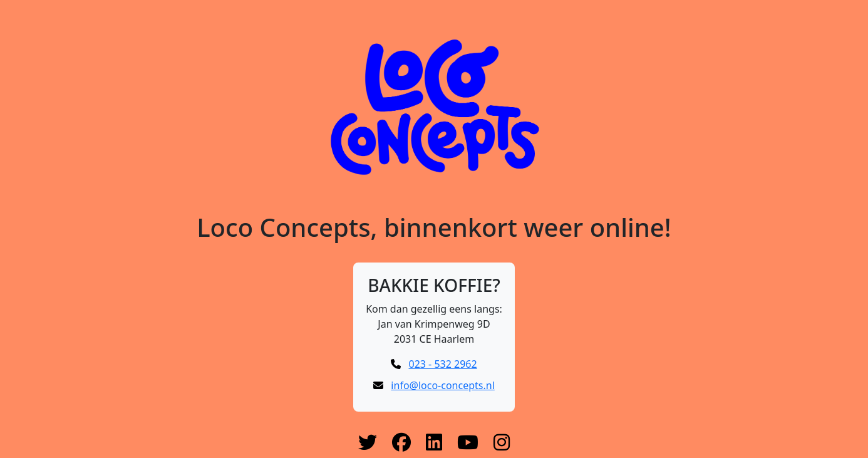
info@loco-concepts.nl (442, 385)
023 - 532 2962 (443, 364)
